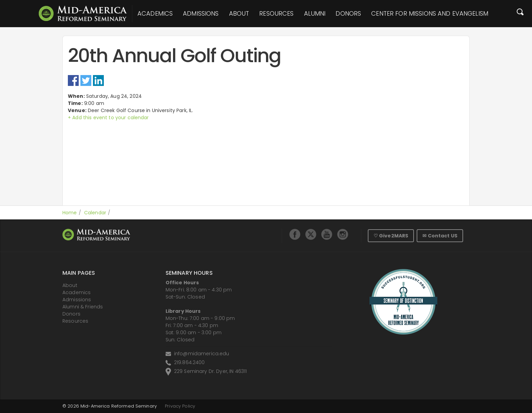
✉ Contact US (440, 236)
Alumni (315, 14)
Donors (348, 14)
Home (70, 213)
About (239, 14)
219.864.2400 (189, 362)
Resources (276, 14)
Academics (155, 14)
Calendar (95, 213)
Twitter (86, 80)
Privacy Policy (180, 406)
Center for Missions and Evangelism (430, 14)
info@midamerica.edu (202, 354)
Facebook (73, 80)
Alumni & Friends (83, 307)
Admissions (201, 14)
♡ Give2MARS (391, 236)
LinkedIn (98, 80)
